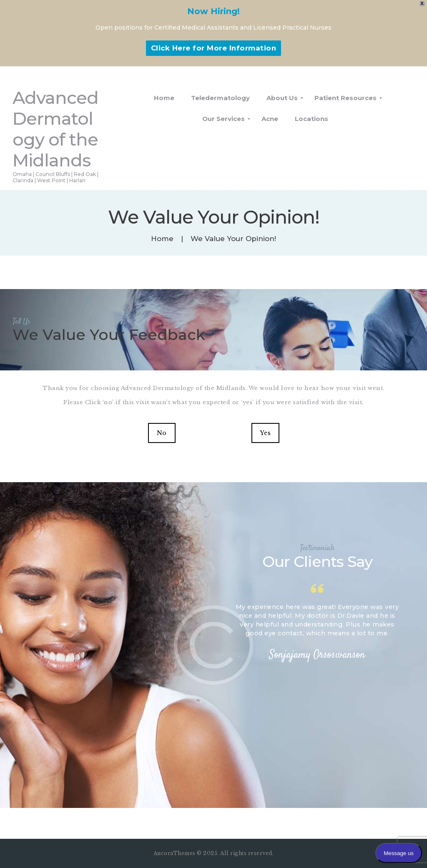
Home (162, 239)
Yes (266, 433)
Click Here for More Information (214, 48)
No (162, 433)
